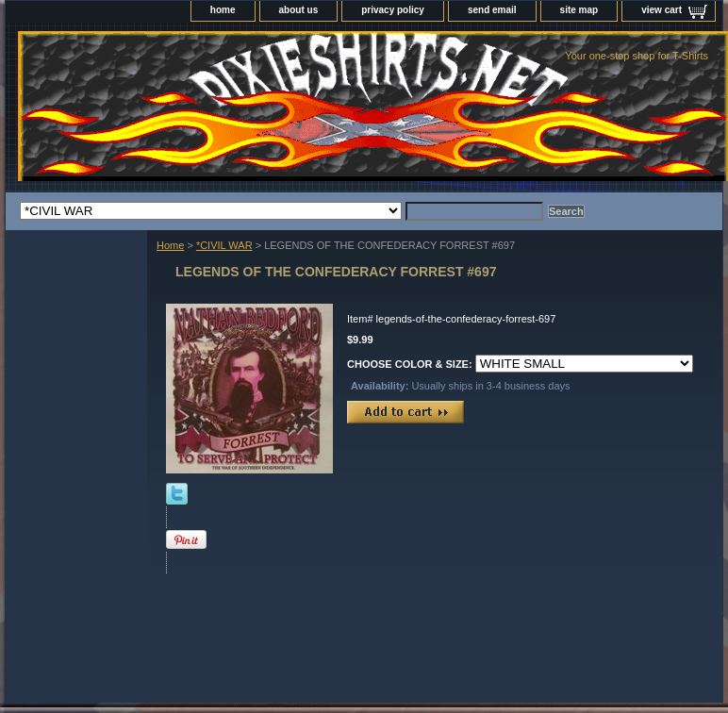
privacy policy (393, 10)
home (223, 10)
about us (299, 10)
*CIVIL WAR (224, 245)
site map (579, 10)
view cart (662, 10)
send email (492, 10)
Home (170, 245)
